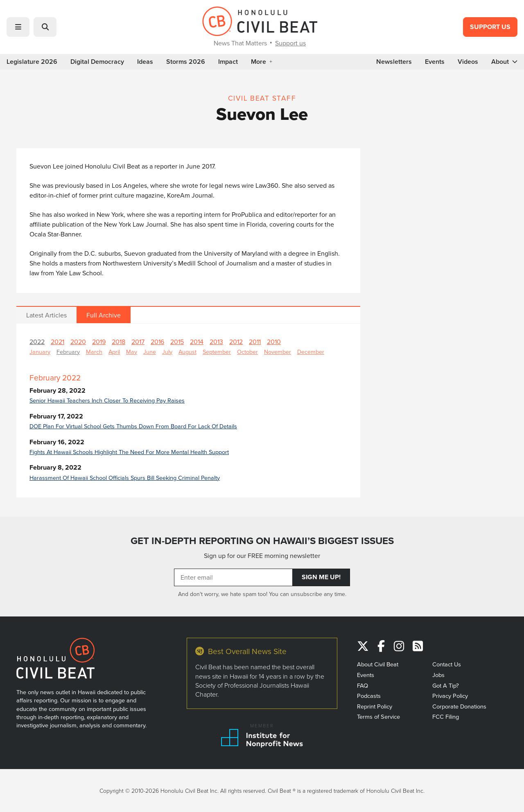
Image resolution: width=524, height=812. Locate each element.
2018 (119, 342)
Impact (228, 62)
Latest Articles (46, 315)
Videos (468, 62)
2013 (216, 342)
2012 (236, 342)
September (217, 352)
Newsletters (394, 62)
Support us (290, 43)
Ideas (145, 62)
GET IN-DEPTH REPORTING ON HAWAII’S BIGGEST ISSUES (262, 541)
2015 (177, 342)
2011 (255, 342)
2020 (78, 342)
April (114, 352)
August (187, 352)
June (150, 352)
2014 (197, 342)
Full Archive (104, 315)
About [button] (504, 62)
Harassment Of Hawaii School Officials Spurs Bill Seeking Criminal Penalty (125, 478)
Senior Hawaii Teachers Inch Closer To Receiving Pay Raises (107, 400)
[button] (18, 27)
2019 (99, 342)
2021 (58, 342)
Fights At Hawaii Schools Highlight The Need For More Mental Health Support (129, 452)
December (311, 352)
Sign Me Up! (321, 577)
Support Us (490, 27)
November (278, 352)
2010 (274, 342)
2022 (37, 342)
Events (435, 62)
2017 (138, 342)
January (40, 352)
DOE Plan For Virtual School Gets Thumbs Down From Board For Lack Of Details (133, 426)
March (94, 352)
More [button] (262, 62)
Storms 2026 (186, 62)
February (68, 352)
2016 (157, 342)
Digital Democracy (97, 62)
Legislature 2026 (32, 62)
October (247, 352)
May (132, 352)
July (167, 352)
